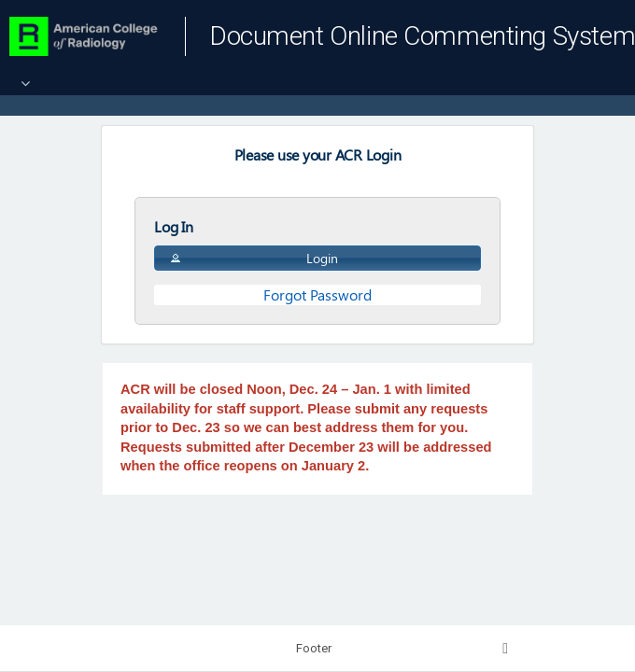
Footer (314, 648)
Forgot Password (317, 294)
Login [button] (253, 258)
